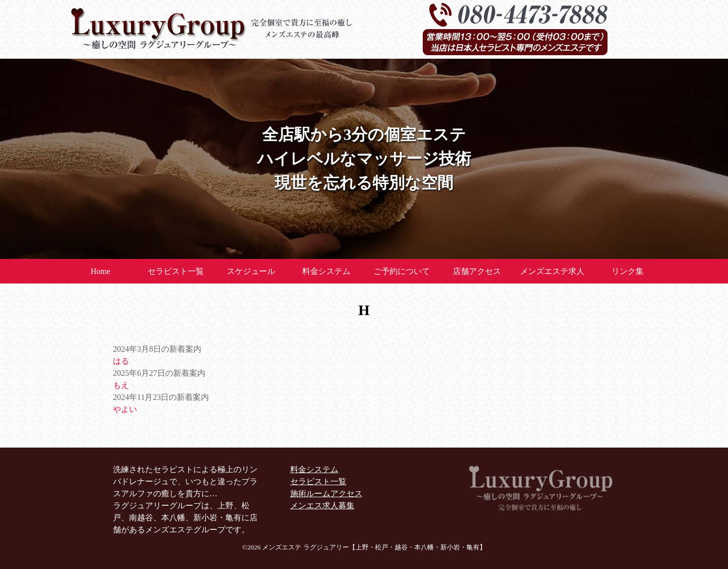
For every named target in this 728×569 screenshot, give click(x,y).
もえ (121, 385)
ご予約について (402, 271)
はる (121, 361)
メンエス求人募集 (322, 506)
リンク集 (628, 271)
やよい (125, 409)
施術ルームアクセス (326, 493)
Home (100, 271)
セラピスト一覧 (176, 271)
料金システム (326, 271)
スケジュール (251, 271)
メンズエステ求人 (552, 271)
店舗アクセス (477, 271)
